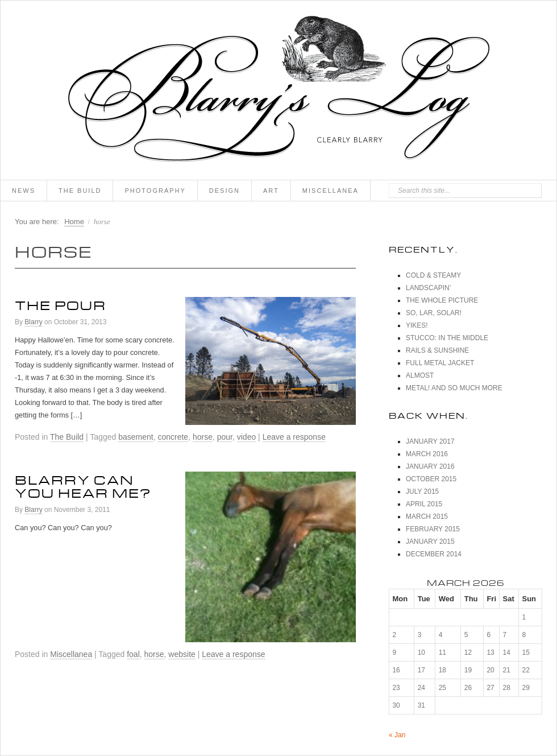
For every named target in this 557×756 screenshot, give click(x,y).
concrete (173, 437)
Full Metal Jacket (440, 363)
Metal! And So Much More (454, 388)
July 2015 (422, 491)
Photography (155, 191)
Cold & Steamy (433, 275)
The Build (80, 191)
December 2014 (434, 554)
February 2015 (433, 529)
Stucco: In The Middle (447, 338)
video (246, 437)
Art (271, 191)
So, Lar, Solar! (434, 313)
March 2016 (427, 454)
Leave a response (294, 437)
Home (74, 222)
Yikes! (417, 325)
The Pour (61, 303)
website (182, 654)
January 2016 (430, 466)
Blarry (33, 322)
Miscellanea (331, 191)
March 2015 (427, 517)
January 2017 (430, 441)
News (24, 191)
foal (133, 654)
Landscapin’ (428, 288)
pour (225, 437)
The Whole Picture (442, 300)
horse (203, 437)
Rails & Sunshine (437, 350)
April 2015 (424, 504)
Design (225, 191)
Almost (420, 375)
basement (136, 437)
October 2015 (431, 479)
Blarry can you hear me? (83, 484)
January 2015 (430, 542)
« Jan (397, 735)
